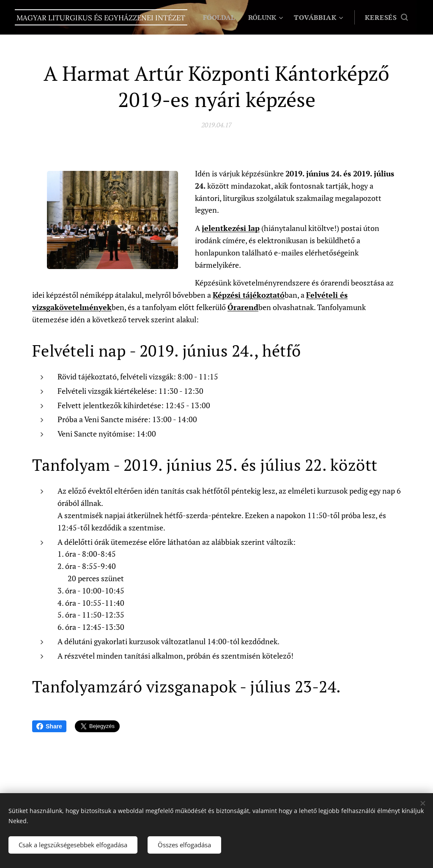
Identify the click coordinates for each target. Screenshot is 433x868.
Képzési (227, 295)
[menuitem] (266, 17)
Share (49, 726)
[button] (386, 17)
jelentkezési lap (231, 228)
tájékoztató (264, 295)
